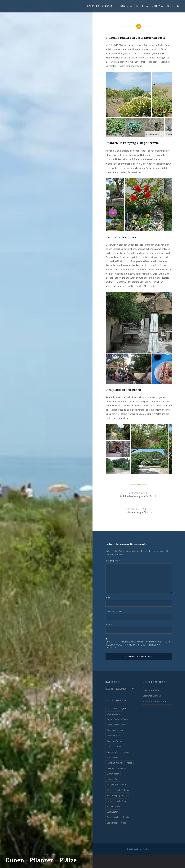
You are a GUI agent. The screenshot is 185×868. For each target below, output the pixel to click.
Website (110, 625)
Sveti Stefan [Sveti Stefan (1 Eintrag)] (113, 812)
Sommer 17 (142, 6)
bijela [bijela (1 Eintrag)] (123, 708)
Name (109, 598)
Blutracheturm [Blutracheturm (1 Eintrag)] (114, 714)
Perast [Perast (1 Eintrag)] (124, 784)
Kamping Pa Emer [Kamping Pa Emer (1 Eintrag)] (115, 763)
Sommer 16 (173, 6)
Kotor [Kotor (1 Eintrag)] (129, 763)
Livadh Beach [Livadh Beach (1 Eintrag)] (113, 774)
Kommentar (113, 561)
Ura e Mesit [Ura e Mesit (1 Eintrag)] (112, 823)
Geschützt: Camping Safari (155, 701)
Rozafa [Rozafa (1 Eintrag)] (110, 801)
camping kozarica (151, 690)
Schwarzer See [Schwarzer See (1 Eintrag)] (114, 806)
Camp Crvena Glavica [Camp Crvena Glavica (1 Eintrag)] (117, 725)
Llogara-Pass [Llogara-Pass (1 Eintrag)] (113, 779)
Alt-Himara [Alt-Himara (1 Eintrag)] (112, 708)
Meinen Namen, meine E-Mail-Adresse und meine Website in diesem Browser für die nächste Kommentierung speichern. (138, 645)
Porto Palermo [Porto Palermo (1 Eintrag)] (123, 790)
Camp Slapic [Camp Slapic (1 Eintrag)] (112, 752)
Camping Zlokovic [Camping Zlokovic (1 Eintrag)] (115, 741)
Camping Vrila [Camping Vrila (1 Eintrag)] (113, 736)
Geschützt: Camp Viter (153, 696)
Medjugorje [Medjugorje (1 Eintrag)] (112, 784)
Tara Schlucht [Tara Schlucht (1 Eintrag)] (113, 817)
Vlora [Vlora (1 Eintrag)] (124, 823)
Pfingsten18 (125, 6)
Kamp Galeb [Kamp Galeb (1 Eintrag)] (112, 757)
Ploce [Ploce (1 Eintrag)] (110, 790)
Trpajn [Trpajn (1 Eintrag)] (126, 817)
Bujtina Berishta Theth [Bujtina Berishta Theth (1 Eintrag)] (117, 719)
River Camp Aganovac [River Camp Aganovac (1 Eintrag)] (117, 795)
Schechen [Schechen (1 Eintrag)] (121, 801)
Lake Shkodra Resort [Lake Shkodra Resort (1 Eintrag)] (116, 768)
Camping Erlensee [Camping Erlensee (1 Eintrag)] (115, 730)
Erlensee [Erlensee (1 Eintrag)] (125, 752)
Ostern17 (157, 6)
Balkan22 (93, 6)
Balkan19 (108, 6)
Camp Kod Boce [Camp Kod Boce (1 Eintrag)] (114, 746)
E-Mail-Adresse (115, 611)
